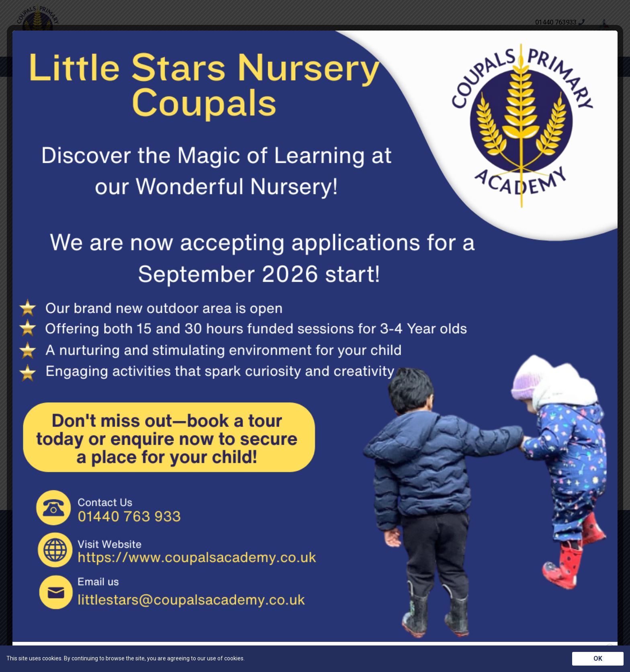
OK (598, 659)
